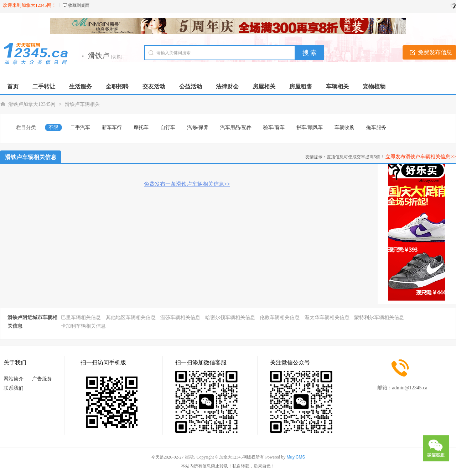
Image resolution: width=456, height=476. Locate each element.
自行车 (168, 127)
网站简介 (14, 379)
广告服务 (42, 379)
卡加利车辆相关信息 (83, 326)
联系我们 (14, 388)
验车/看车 (274, 127)
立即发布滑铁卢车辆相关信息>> (421, 157)
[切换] (117, 57)
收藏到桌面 (79, 5)
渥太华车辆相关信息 (327, 318)
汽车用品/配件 (236, 127)
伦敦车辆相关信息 (280, 318)
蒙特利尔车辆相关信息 (379, 318)
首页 (13, 86)
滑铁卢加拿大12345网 (32, 104)
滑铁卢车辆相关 (82, 104)
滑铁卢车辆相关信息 (31, 157)
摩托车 (141, 127)
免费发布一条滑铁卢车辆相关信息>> (187, 184)
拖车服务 (376, 127)
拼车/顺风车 (310, 127)
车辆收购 (344, 127)
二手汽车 (80, 127)
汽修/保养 (198, 127)
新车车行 (112, 127)
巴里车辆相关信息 (81, 318)
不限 (53, 127)
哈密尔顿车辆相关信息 (230, 318)
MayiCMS (296, 457)
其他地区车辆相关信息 (131, 318)
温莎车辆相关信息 (180, 318)
